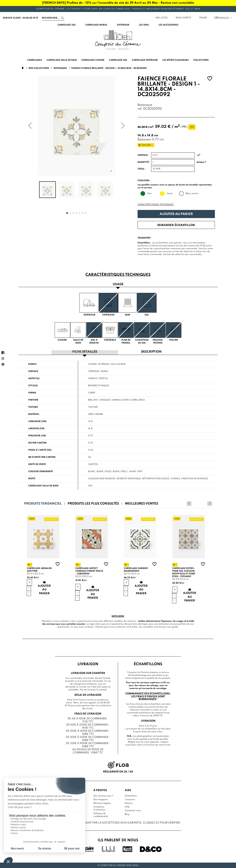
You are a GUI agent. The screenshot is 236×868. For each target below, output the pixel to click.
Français (223, 18)
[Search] (53, 18)
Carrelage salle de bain (43, 486)
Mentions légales (102, 803)
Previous (204, 503)
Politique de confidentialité (101, 815)
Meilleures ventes (142, 503)
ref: (140, 109)
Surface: (143, 155)
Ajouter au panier (176, 214)
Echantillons (131, 796)
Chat (135, 627)
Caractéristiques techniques (156, 205)
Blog (127, 814)
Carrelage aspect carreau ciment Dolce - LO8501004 (89, 571)
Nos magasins (101, 799)
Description (151, 352)
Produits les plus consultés (93, 503)
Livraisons (130, 799)
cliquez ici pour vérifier (161, 822)
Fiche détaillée (85, 352)
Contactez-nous (133, 810)
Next (210, 503)
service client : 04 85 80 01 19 (20, 18)
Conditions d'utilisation (99, 808)
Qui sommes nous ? (103, 796)
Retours (129, 803)
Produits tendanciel (43, 503)
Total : (142, 169)
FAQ (127, 807)
